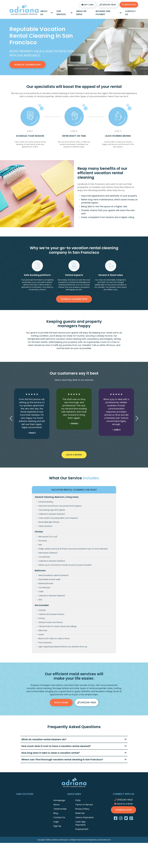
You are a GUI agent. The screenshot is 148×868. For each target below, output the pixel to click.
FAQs (78, 800)
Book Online (61, 702)
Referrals (80, 813)
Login (56, 822)
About (57, 805)
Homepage (59, 800)
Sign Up (57, 826)
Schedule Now (129, 5)
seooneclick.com (104, 840)
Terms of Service (84, 805)
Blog (56, 813)
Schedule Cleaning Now (27, 65)
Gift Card (88, 5)
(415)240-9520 (108, 5)
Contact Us (130, 13)
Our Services (64, 13)
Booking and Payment (109, 13)
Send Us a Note (123, 804)
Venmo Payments (85, 817)
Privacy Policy (82, 809)
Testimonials (60, 809)
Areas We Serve (81, 13)
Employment (82, 829)
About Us (47, 13)
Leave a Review (74, 455)
